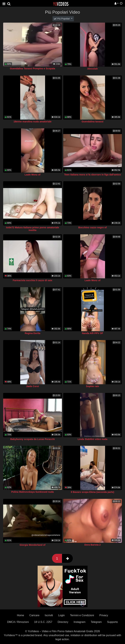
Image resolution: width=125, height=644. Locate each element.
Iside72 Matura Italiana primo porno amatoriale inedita (32, 229)
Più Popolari (62, 19)
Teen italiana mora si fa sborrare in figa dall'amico (92, 175)
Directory (63, 622)
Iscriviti (49, 615)
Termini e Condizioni (82, 615)
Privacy (104, 615)
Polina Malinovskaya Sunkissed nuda (33, 492)
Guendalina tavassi (92, 122)
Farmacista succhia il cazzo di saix (32, 280)
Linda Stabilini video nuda (93, 439)
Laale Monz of (33, 175)
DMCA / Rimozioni (18, 622)
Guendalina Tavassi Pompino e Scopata (32, 69)
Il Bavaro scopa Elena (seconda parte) (93, 492)
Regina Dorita (32, 333)
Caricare (34, 615)
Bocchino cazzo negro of (93, 227)
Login (62, 615)
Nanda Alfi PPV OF (92, 333)
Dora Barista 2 (93, 545)
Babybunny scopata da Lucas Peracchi (33, 439)
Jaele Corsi (33, 386)
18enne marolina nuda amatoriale (32, 122)
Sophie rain (93, 386)
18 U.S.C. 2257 (43, 622)
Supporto (112, 622)
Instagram (79, 622)
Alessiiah (92, 69)
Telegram (96, 622)
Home (21, 615)
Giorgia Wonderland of (33, 545)
